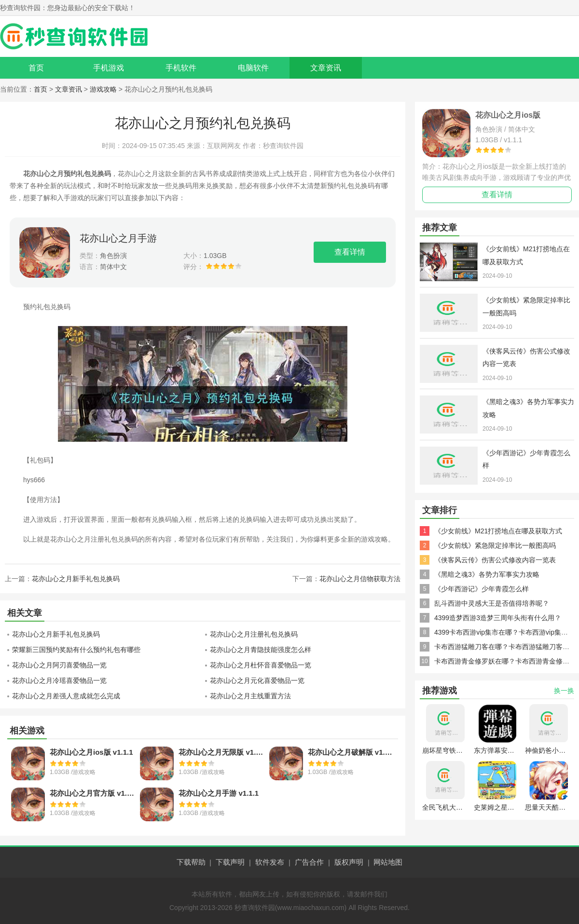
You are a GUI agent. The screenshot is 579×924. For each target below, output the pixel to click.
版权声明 (349, 862)
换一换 (564, 691)
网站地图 (388, 862)
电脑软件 (253, 68)
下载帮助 (191, 862)
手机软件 (181, 68)
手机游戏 (109, 68)
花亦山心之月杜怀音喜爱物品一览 (261, 665)
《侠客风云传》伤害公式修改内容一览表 (495, 560)
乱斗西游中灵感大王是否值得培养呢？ (492, 603)
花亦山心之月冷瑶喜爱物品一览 (59, 680)
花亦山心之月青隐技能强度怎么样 (261, 650)
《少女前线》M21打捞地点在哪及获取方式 (498, 531)
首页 (36, 68)
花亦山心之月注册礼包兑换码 (254, 634)
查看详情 (350, 252)
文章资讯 (326, 68)
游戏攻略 (103, 89)
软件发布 (270, 862)
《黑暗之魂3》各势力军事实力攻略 (487, 574)
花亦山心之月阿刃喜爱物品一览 (59, 665)
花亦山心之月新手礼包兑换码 (76, 579)
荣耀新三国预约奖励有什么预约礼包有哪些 (76, 650)
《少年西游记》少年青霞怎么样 (482, 589)
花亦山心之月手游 (118, 238)
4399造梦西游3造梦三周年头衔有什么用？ (498, 618)
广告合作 (309, 862)
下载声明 (230, 862)
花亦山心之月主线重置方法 (250, 696)
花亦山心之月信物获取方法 (360, 579)
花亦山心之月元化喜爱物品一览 (257, 680)
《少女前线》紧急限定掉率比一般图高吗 (495, 545)
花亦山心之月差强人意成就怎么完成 (66, 696)
